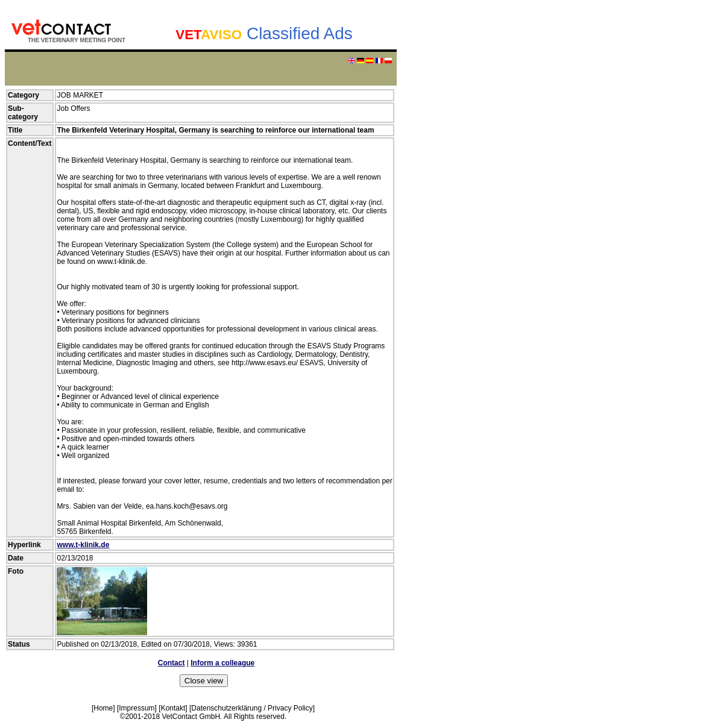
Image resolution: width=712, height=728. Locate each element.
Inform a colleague (222, 663)
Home (103, 708)
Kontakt (173, 708)
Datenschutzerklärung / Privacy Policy (252, 708)
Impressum (137, 708)
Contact (172, 663)
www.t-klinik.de (83, 545)
